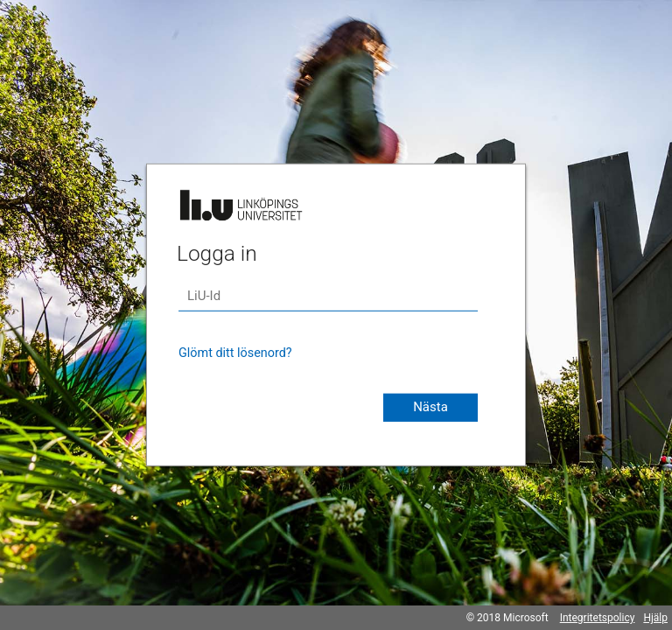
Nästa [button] (430, 407)
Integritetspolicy (598, 618)
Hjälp (655, 618)
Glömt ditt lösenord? (235, 353)
